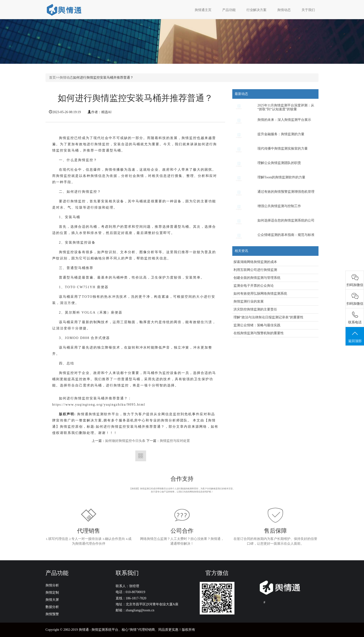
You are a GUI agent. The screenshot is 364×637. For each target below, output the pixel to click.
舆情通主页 (203, 10)
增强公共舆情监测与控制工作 (279, 206)
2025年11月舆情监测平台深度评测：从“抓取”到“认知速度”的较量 (286, 107)
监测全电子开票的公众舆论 (254, 286)
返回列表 (141, 456)
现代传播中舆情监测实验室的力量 (283, 149)
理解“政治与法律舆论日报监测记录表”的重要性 (268, 317)
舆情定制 (52, 593)
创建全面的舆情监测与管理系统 (257, 278)
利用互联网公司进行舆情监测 (255, 270)
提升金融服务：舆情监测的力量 (281, 134)
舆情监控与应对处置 (175, 441)
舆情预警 (52, 614)
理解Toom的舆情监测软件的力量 (281, 177)
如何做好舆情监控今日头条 (125, 441)
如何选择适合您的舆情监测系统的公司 (286, 220)
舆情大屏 (52, 600)
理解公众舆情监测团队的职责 (279, 163)
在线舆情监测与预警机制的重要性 (259, 333)
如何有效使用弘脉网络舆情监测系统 (260, 294)
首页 (52, 78)
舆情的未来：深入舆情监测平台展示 (284, 120)
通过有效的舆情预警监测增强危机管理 (286, 192)
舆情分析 (52, 585)
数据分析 (52, 607)
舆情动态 (66, 78)
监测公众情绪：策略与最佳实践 (257, 325)
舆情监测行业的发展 (249, 301)
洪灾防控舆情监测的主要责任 (255, 309)
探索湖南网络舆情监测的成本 (255, 262)
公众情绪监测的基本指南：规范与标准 (286, 235)
